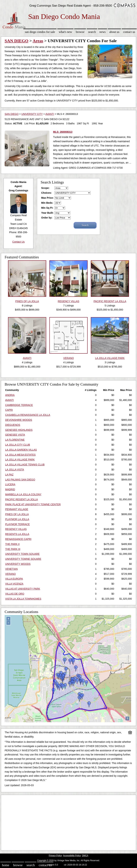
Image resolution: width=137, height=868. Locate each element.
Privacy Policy (55, 855)
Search (92, 32)
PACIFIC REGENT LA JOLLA (21, 499)
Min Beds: (47, 203)
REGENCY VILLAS (16, 529)
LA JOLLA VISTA (15, 470)
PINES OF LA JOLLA (17, 514)
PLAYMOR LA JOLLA (17, 519)
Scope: (45, 188)
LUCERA (10, 484)
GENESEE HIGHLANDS (19, 430)
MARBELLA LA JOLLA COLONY (23, 494)
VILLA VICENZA (14, 584)
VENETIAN (11, 569)
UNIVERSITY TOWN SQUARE (22, 554)
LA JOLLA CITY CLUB (18, 445)
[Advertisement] (68, 822)
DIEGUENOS (13, 425)
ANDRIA (10, 395)
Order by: (47, 218)
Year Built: (47, 213)
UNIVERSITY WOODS (18, 564)
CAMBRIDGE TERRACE (19, 405)
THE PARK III (13, 549)
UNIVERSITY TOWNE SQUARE (23, 559)
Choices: (46, 193)
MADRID (10, 489)
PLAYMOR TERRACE (17, 524)
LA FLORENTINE (15, 440)
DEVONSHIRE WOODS (19, 420)
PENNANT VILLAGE (17, 509)
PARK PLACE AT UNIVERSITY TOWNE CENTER (33, 504)
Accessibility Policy (72, 855)
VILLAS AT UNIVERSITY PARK (23, 589)
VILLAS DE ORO (15, 594)
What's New (65, 32)
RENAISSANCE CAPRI (18, 539)
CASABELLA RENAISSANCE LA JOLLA (28, 415)
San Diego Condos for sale (40, 32)
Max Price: (47, 198)
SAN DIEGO (17, 41)
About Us (114, 32)
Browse (80, 32)
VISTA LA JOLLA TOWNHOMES (23, 599)
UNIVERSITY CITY (32, 114)
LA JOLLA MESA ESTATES (20, 455)
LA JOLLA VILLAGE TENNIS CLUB (25, 465)
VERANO (10, 574)
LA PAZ (9, 475)
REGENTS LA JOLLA (17, 534)
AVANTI (50, 114)
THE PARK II (12, 544)
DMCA (85, 855)
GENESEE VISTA (15, 435)
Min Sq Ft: (47, 208)
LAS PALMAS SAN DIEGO (20, 480)
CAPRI (9, 410)
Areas (38, 41)
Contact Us (129, 32)
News (103, 32)
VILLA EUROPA (14, 579)
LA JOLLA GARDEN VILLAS (21, 450)
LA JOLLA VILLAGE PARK (20, 460)
